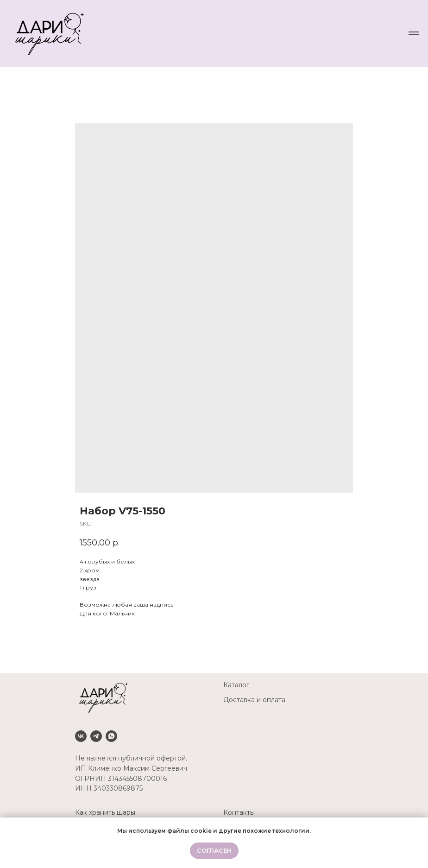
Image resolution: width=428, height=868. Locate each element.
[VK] (81, 736)
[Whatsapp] (111, 736)
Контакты (239, 812)
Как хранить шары (105, 812)
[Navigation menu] (414, 33)
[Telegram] (96, 736)
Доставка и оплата (254, 700)
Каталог (236, 685)
